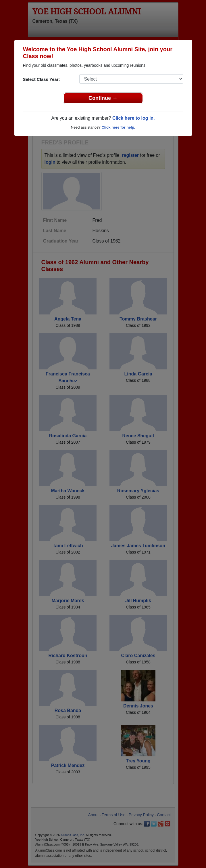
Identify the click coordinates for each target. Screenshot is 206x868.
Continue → (103, 98)
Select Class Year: (42, 79)
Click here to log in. (134, 118)
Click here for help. (118, 127)
